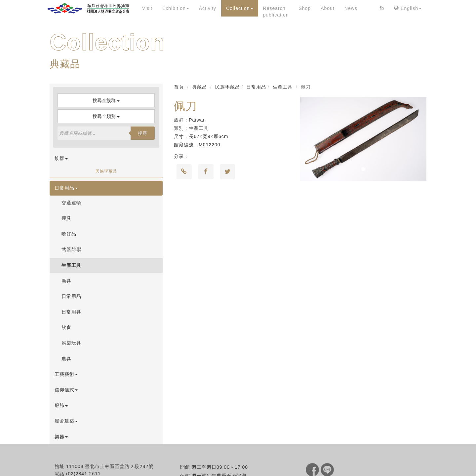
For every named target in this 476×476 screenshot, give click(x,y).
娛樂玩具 (71, 343)
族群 (61, 158)
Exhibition (176, 8)
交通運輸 (71, 203)
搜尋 (142, 133)
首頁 (179, 87)
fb (382, 8)
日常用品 (66, 188)
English (408, 8)
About (328, 8)
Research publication (276, 12)
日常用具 (71, 312)
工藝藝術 (66, 374)
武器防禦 (71, 249)
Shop (305, 8)
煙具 (66, 218)
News (351, 8)
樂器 (61, 437)
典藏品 (199, 87)
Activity (208, 8)
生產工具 (71, 265)
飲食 (66, 327)
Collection (239, 8)
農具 (66, 359)
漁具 (66, 281)
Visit (147, 8)
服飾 (61, 405)
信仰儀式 (66, 390)
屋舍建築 (66, 421)
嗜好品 (69, 234)
